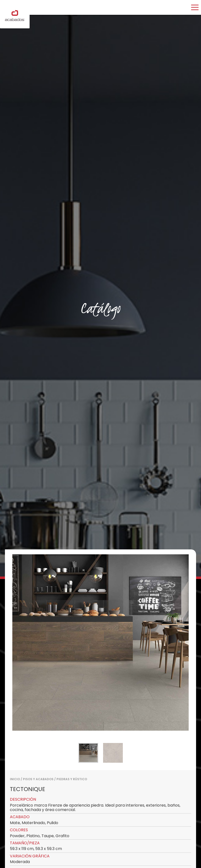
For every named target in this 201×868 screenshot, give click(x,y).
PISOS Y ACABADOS (38, 779)
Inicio (15, 779)
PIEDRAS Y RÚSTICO (72, 779)
